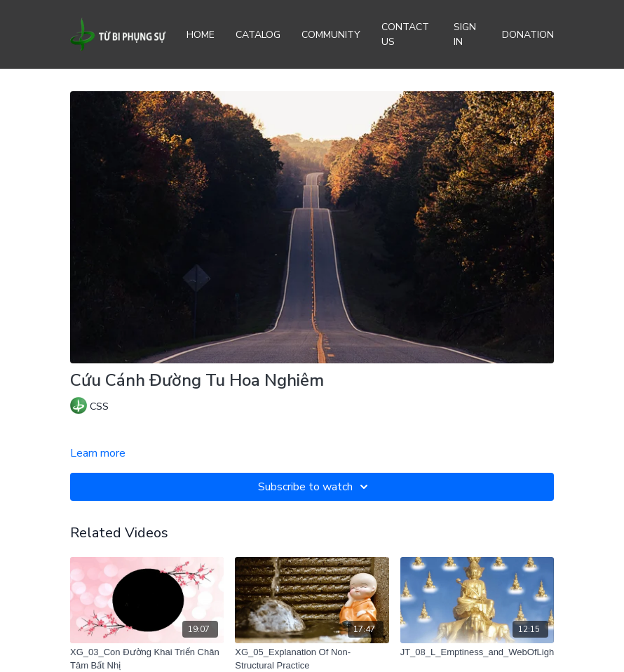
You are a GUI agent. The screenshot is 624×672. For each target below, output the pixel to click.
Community (331, 35)
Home (201, 35)
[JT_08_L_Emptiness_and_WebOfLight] (477, 652)
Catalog (258, 35)
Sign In (465, 34)
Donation (528, 35)
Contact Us (405, 34)
